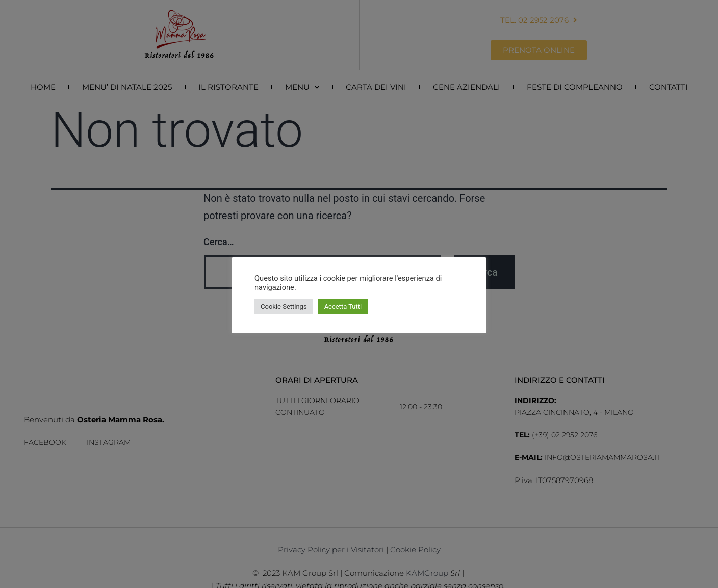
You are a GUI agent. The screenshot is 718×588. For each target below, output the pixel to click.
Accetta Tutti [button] (343, 306)
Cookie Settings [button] (284, 306)
